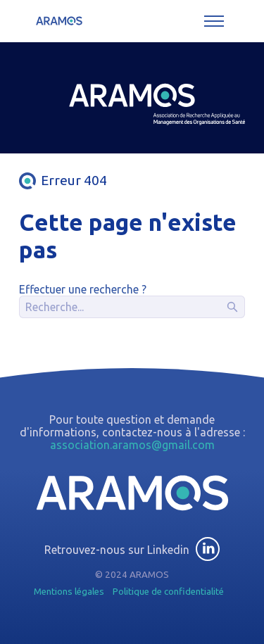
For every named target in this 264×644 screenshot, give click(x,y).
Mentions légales (69, 592)
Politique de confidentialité (168, 592)
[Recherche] (132, 307)
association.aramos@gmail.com (132, 445)
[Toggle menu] (214, 21)
